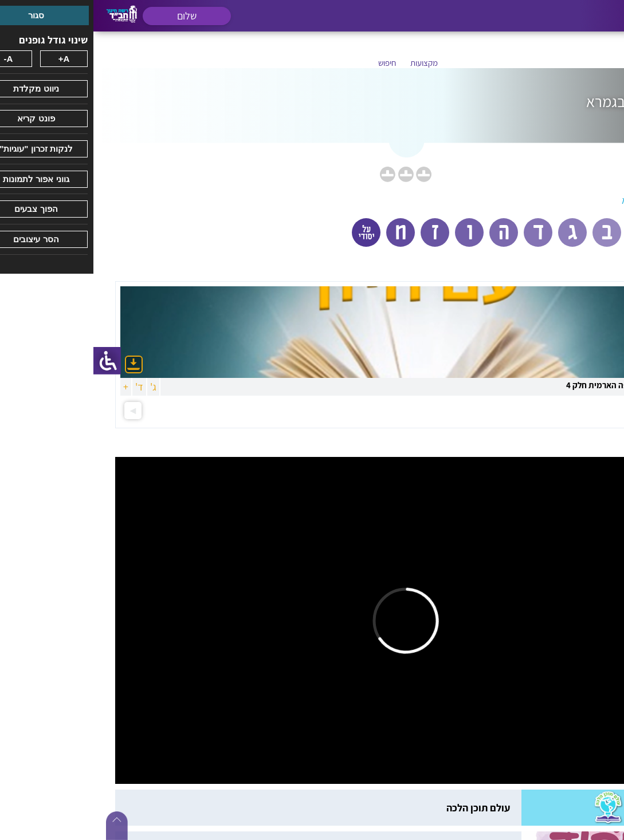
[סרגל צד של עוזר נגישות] (14, 361)
